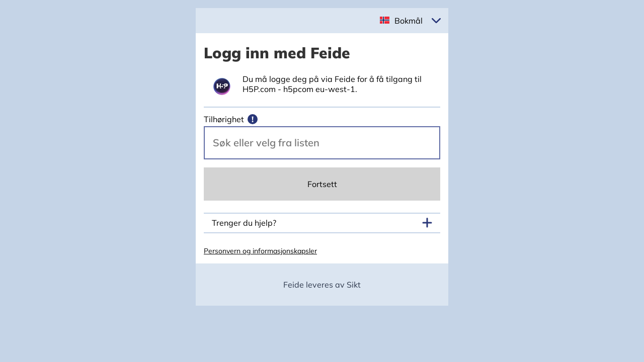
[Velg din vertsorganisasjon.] (322, 143)
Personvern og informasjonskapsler (260, 251)
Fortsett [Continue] (322, 184)
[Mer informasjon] (253, 119)
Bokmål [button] (409, 21)
